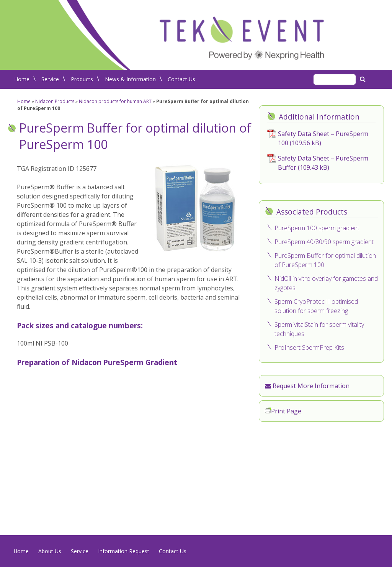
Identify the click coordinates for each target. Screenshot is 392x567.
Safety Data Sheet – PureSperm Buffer (323, 163)
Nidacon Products (55, 101)
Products (82, 79)
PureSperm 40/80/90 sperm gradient (324, 242)
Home (22, 79)
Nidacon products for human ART (115, 101)
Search (364, 79)
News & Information (130, 79)
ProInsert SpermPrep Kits (309, 347)
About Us (50, 551)
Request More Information (307, 386)
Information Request (124, 551)
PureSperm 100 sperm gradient (317, 228)
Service (50, 79)
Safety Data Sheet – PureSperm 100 (323, 138)
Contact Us (181, 79)
